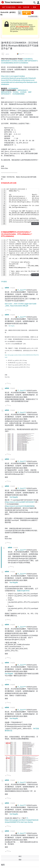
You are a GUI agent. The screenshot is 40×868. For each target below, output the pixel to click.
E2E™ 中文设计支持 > (9, 7)
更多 (35, 7)
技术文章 (26, 7)
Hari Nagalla (12, 326)
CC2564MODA (28, 59)
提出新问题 (32, 13)
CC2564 (14, 61)
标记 (20, 856)
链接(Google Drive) (23, 591)
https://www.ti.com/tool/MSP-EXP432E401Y (20, 502)
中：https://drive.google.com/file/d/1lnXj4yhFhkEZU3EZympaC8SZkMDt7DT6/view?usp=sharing (22, 820)
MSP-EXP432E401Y (31, 61)
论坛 (20, 7)
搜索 (34, 3)
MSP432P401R (6, 92)
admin (7, 54)
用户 (38, 3)
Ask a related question (23, 26)
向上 (6, 310)
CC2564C (21, 61)
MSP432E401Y (6, 61)
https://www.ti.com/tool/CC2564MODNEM (20, 506)
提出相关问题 (27, 13)
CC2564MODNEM (7, 63)
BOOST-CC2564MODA (21, 63)
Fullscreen (35, 224)
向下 (10, 310)
